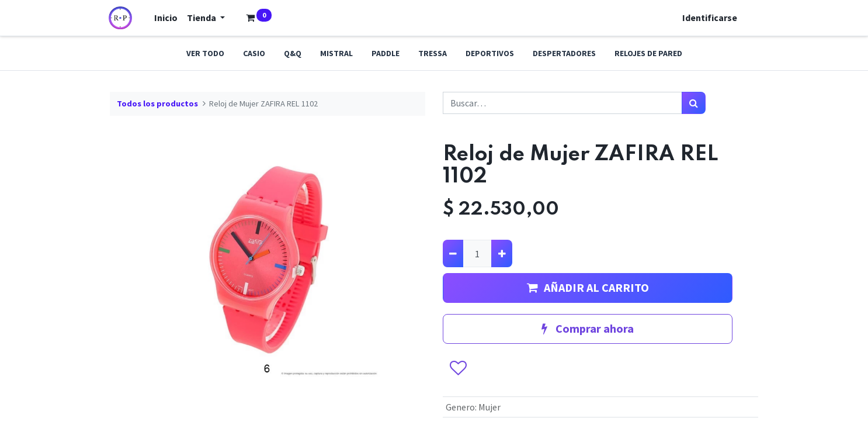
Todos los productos (157, 103)
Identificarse (709, 18)
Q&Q (293, 53)
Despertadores (564, 53)
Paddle (386, 53)
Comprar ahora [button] (588, 328)
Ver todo (205, 53)
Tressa (433, 53)
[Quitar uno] (453, 253)
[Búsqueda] (694, 103)
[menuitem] (167, 18)
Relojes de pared (648, 53)
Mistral (336, 53)
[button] (458, 368)
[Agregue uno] (501, 253)
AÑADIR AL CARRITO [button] (588, 287)
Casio (254, 53)
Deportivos (490, 53)
